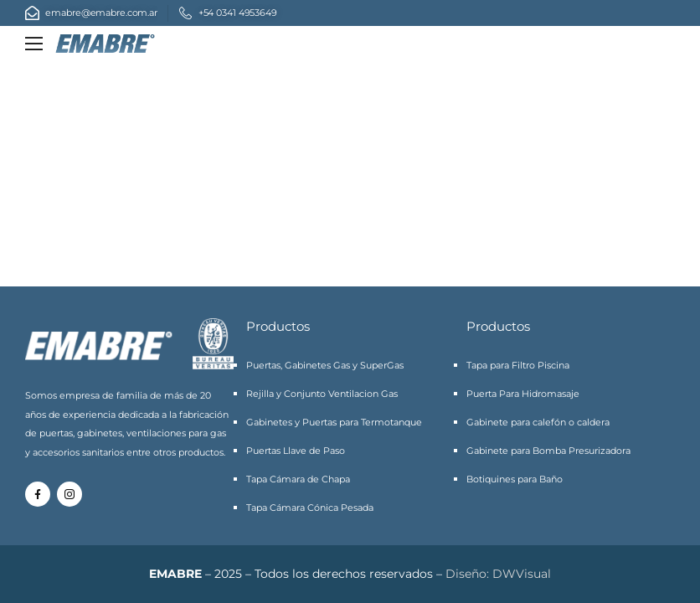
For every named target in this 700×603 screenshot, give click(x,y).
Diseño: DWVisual (498, 574)
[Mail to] (91, 13)
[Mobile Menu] (34, 44)
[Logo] (105, 44)
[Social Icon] (38, 494)
